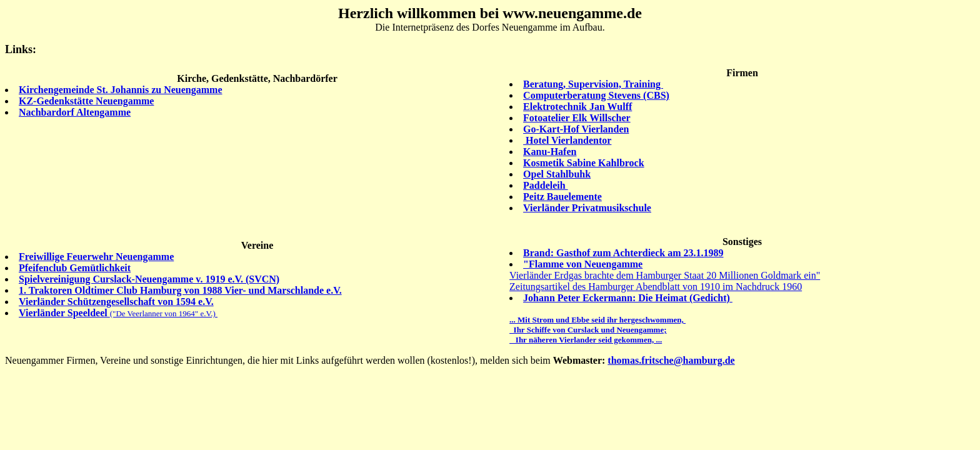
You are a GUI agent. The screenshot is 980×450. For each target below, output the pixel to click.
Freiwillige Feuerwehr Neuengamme (96, 257)
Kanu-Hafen (550, 152)
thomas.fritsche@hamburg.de (671, 360)
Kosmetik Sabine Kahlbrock (584, 163)
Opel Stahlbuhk (557, 174)
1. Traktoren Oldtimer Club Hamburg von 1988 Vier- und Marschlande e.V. (180, 290)
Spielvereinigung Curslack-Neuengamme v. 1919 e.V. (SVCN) (149, 279)
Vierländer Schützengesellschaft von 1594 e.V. (116, 302)
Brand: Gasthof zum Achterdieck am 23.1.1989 (623, 253)
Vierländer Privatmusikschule (587, 208)
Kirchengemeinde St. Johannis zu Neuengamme (120, 90)
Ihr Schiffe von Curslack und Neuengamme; (588, 330)
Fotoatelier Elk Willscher (577, 118)
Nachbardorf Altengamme (75, 112)
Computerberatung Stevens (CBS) (596, 95)
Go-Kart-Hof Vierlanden (576, 129)
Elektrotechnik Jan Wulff (577, 107)
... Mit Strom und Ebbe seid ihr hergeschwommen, (597, 320)
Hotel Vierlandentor (567, 140)
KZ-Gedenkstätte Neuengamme (86, 101)
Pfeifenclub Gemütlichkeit (75, 268)
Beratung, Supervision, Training (593, 84)
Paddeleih (546, 185)
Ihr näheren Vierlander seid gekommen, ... (586, 340)
